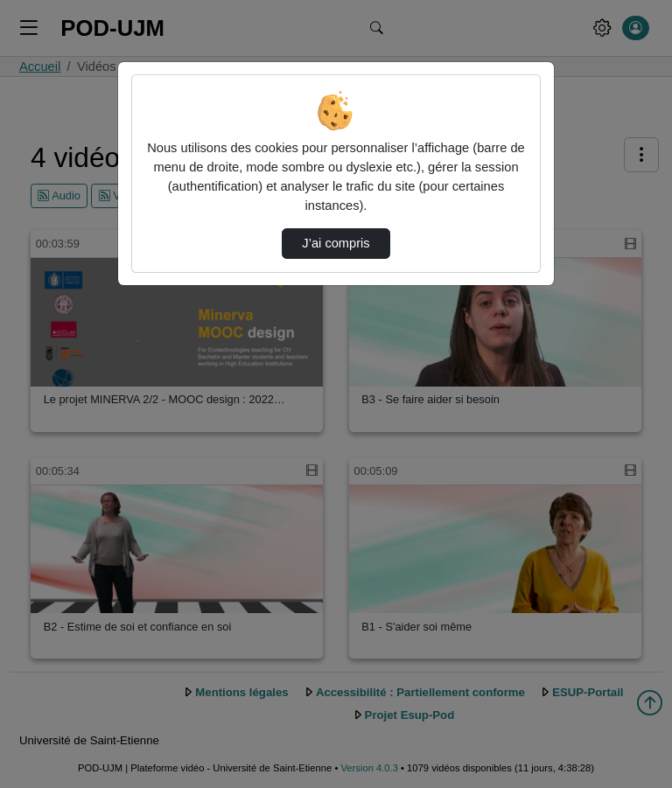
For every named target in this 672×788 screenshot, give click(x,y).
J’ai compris (336, 243)
